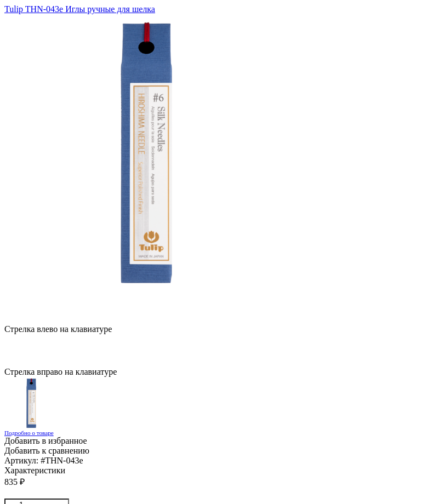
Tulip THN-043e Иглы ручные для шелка (80, 9)
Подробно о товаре (29, 433)
